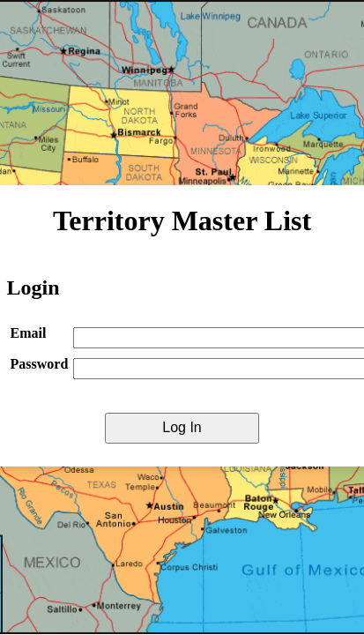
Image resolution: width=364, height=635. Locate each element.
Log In (182, 427)
